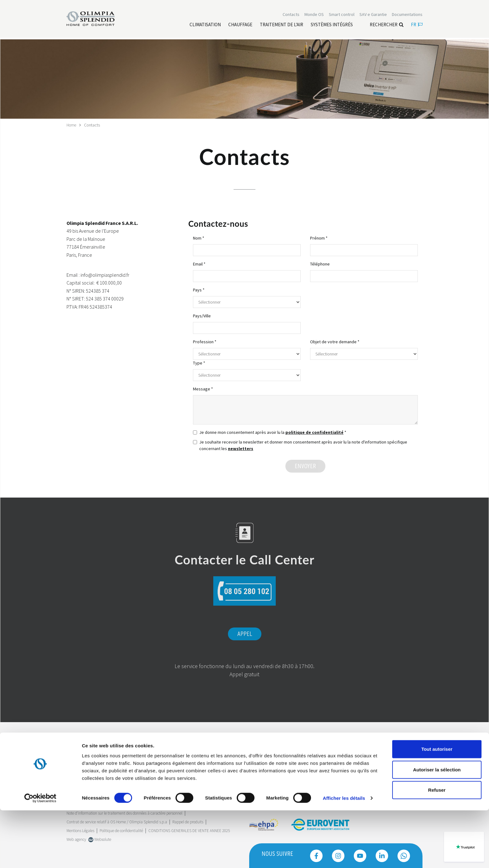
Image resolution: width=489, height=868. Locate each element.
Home (72, 125)
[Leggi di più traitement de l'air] (282, 25)
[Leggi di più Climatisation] (205, 25)
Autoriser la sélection (437, 827)
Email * (199, 264)
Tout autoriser (437, 807)
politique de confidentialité (314, 432)
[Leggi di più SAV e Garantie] (373, 15)
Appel (245, 634)
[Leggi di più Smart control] (342, 15)
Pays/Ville (202, 315)
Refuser (437, 848)
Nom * (199, 238)
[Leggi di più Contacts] (291, 15)
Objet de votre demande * (335, 341)
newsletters (241, 448)
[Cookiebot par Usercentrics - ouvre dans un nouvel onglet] (40, 856)
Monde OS (314, 15)
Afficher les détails (344, 856)
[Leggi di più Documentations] (407, 15)
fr (417, 25)
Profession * (205, 341)
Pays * (199, 290)
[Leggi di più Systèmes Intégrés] (332, 25)
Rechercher (387, 25)
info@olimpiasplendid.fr (105, 275)
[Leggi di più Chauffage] (240, 25)
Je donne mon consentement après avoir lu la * (270, 432)
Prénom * (319, 238)
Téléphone (320, 264)
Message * (203, 389)
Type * (199, 363)
